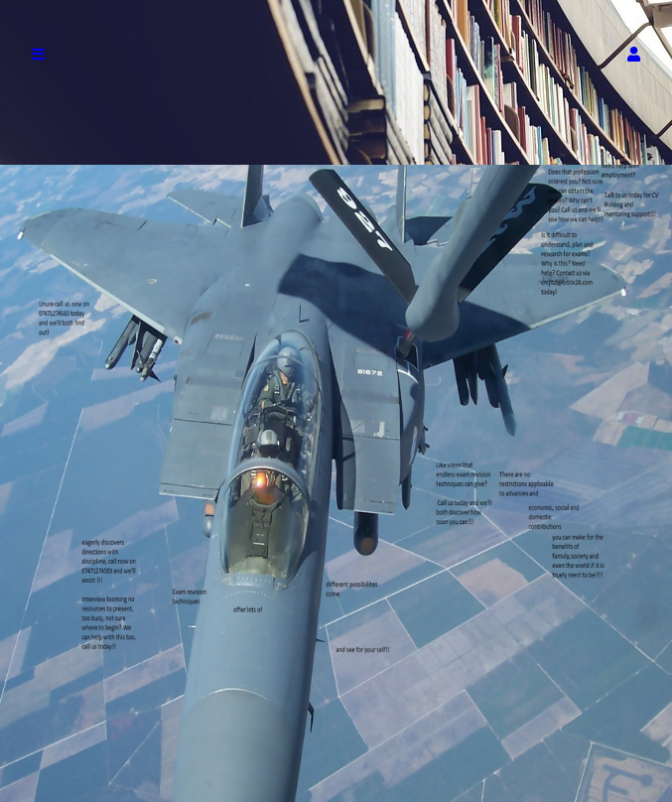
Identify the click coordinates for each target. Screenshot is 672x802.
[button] (634, 54)
